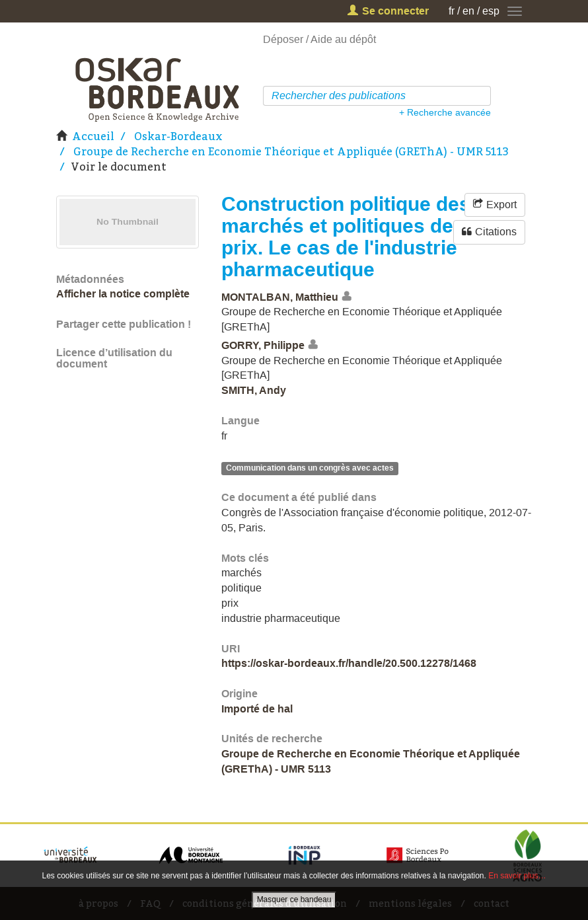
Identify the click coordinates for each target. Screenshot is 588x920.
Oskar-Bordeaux (178, 136)
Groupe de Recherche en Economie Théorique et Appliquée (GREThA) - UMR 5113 (291, 151)
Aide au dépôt (343, 39)
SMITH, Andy (254, 390)
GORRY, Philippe (263, 345)
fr (452, 11)
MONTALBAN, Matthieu (280, 296)
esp (491, 11)
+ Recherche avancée (445, 112)
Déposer (283, 39)
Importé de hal (257, 709)
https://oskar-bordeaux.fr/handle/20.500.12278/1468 (349, 663)
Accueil (93, 136)
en (468, 11)
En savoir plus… (517, 876)
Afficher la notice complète (123, 294)
